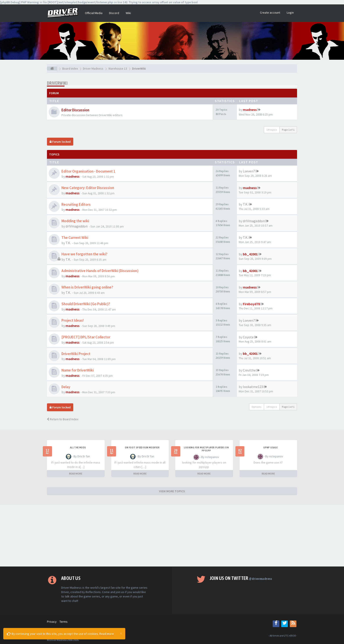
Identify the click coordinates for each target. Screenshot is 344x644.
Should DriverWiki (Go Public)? (86, 304)
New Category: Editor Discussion (88, 188)
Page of (288, 130)
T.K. (245, 204)
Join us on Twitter (241, 578)
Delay (66, 387)
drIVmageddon (77, 226)
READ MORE (76, 474)
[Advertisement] (172, 536)
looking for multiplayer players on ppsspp (206, 449)
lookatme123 (253, 387)
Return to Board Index (63, 419)
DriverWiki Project (76, 354)
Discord (114, 13)
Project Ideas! (73, 320)
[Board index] (52, 69)
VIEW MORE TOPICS (172, 491)
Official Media (94, 13)
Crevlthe (249, 370)
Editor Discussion (75, 110)
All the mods (78, 447)
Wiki (128, 13)
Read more (107, 634)
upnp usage (270, 447)
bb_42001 (250, 254)
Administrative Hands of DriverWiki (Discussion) (100, 271)
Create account (270, 13)
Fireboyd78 (251, 304)
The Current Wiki (75, 238)
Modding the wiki (75, 221)
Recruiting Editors (76, 204)
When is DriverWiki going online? (87, 287)
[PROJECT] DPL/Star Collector (86, 337)
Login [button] (290, 13)
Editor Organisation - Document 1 (88, 171)
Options (257, 407)
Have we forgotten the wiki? (84, 254)
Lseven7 (249, 171)
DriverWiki (57, 83)
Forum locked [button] (60, 142)
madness (250, 110)
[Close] (121, 633)
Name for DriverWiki (78, 370)
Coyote (248, 337)
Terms (64, 622)
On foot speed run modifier (142, 447)
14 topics (272, 130)
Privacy (52, 622)
